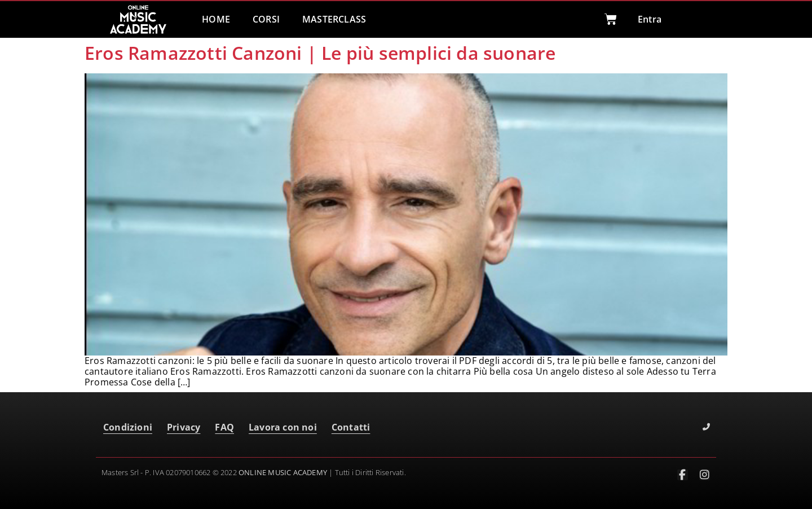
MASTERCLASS (334, 19)
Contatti (351, 427)
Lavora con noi (283, 427)
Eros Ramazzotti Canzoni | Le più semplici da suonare (320, 53)
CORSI (266, 19)
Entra (650, 19)
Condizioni (128, 427)
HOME (216, 19)
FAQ (224, 427)
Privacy (184, 427)
